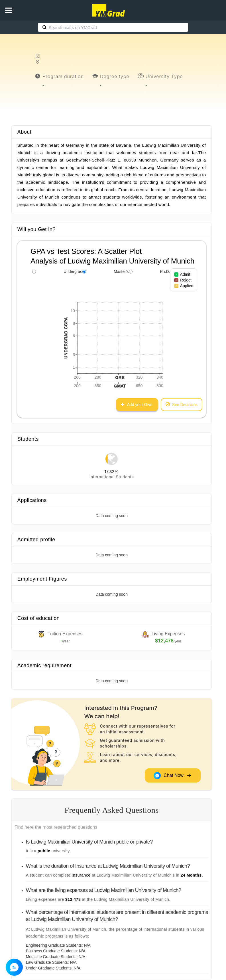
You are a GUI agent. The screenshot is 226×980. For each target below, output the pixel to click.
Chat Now (172, 775)
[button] (9, 10)
